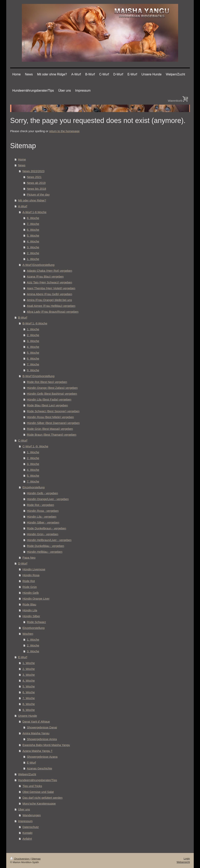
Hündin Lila (30, 610)
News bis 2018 (37, 189)
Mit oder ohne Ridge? (32, 200)
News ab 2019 (36, 183)
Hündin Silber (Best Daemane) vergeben (53, 423)
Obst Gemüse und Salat (38, 792)
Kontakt (27, 833)
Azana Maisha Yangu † (37, 751)
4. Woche (33, 241)
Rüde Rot (29, 581)
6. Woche (33, 230)
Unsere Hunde (28, 716)
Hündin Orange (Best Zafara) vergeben (52, 388)
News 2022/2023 (33, 171)
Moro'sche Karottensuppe (39, 803)
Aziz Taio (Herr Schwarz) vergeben (50, 282)
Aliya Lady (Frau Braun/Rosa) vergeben (53, 312)
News (22, 165)
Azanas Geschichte (40, 768)
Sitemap (36, 859)
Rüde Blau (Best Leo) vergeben (47, 405)
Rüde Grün (30, 587)
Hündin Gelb (31, 593)
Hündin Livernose (34, 569)
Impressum (25, 821)
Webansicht (183, 862)
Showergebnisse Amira (42, 739)
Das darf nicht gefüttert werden (42, 798)
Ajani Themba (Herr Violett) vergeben (51, 288)
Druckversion (20, 859)
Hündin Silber (31, 616)
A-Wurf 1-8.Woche (34, 212)
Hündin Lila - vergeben (42, 517)
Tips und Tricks (32, 786)
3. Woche (33, 247)
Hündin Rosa (31, 575)
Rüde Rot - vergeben (41, 505)
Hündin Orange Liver (36, 599)
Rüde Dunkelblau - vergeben (46, 546)
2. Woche (33, 253)
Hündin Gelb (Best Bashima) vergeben (52, 394)
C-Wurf (23, 440)
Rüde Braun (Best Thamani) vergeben (52, 435)
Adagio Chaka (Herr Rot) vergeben (50, 271)
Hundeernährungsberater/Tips (38, 780)
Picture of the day (38, 195)
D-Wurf (23, 563)
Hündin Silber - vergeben (43, 522)
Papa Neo (29, 558)
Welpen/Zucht (27, 774)
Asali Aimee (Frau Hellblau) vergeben (51, 306)
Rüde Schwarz (37, 622)
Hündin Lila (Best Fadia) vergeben (49, 399)
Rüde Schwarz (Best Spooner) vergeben (53, 411)
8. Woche (33, 218)
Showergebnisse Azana (42, 757)
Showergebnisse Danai (42, 727)
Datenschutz (31, 827)
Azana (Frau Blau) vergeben (45, 276)
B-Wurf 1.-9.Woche (35, 323)
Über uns (24, 809)
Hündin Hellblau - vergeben (45, 552)
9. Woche (33, 370)
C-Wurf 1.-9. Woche (35, 446)
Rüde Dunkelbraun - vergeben (47, 528)
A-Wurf (23, 206)
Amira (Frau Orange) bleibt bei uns (50, 300)
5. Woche (33, 235)
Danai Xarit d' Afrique (36, 722)
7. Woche (33, 224)
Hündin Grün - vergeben (43, 534)
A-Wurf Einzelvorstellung (38, 265)
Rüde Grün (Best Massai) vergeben (50, 429)
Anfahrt (27, 839)
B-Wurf (23, 317)
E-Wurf (23, 657)
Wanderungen (32, 815)
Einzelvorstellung (33, 487)
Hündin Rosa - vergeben (43, 511)
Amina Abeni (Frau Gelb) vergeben (50, 294)
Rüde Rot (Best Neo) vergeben (47, 382)
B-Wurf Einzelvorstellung (38, 376)
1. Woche (33, 259)
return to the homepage (64, 131)
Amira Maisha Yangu (36, 733)
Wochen (28, 634)
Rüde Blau (29, 604)
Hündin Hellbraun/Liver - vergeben (49, 540)
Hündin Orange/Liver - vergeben (48, 499)
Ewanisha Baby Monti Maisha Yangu (46, 745)
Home (22, 159)
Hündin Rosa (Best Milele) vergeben (50, 417)
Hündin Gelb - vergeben (42, 493)
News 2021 (34, 177)
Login (187, 859)
